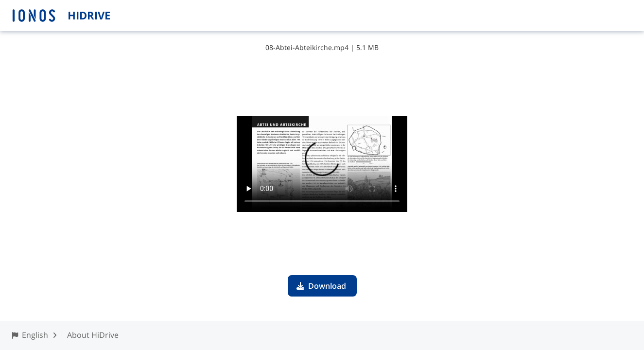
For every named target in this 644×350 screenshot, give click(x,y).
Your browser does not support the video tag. (322, 164)
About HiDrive (93, 335)
